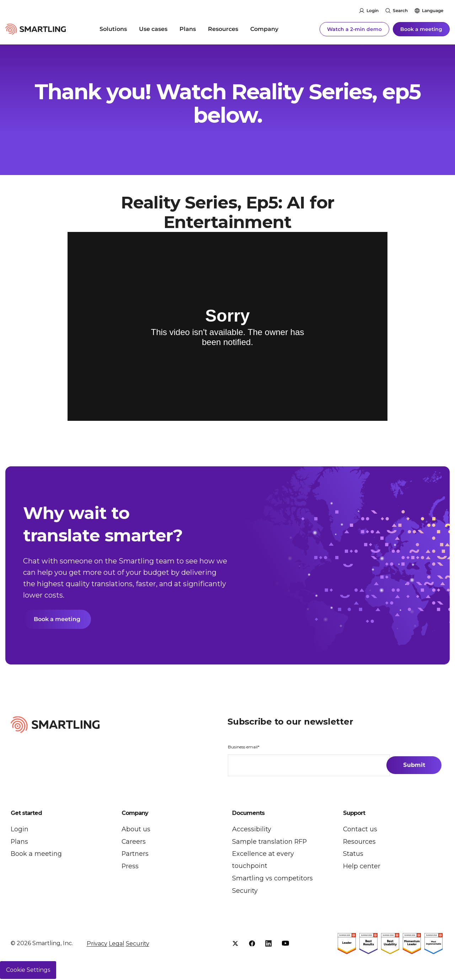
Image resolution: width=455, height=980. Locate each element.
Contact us (360, 830)
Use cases (153, 28)
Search (400, 10)
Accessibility (252, 830)
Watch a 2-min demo (354, 28)
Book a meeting (421, 28)
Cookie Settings (28, 971)
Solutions (113, 28)
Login (373, 10)
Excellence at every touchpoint (263, 861)
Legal (117, 945)
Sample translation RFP (270, 842)
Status (353, 854)
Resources (223, 28)
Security (245, 892)
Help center (362, 867)
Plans (188, 28)
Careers (134, 842)
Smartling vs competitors (272, 879)
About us (136, 830)
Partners (135, 854)
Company (264, 28)
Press (130, 867)
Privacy (97, 945)
